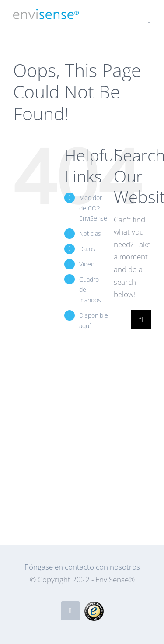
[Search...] (122, 320)
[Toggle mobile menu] (149, 20)
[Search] (141, 320)
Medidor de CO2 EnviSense (93, 208)
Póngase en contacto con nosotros (82, 567)
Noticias (90, 233)
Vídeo (87, 264)
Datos (87, 249)
